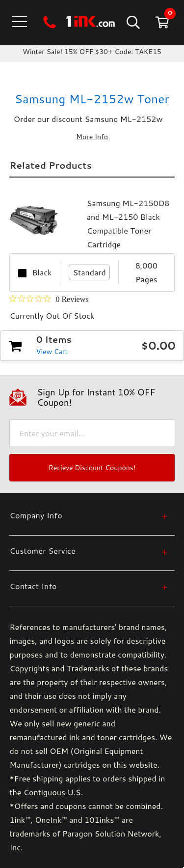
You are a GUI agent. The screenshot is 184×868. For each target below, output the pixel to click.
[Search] (132, 22)
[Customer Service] (88, 551)
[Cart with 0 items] (161, 22)
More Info (92, 137)
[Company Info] (88, 515)
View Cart (52, 352)
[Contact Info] (88, 586)
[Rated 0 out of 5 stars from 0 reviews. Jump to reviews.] (49, 299)
